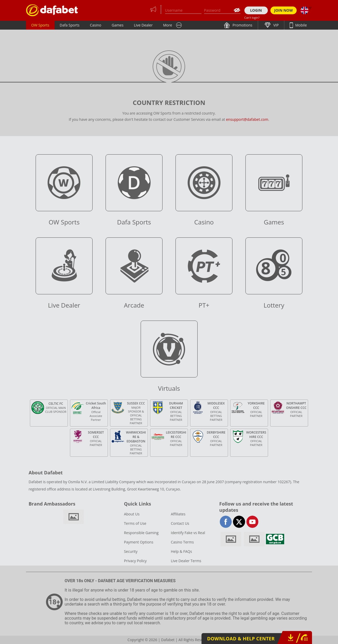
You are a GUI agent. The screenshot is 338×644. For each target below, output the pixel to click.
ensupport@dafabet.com (247, 119)
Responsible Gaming (141, 533)
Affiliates (178, 514)
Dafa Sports (70, 25)
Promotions (242, 25)
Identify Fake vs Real (188, 533)
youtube (252, 522)
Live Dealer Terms (186, 561)
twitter (239, 522)
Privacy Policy (135, 561)
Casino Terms (182, 542)
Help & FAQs (181, 551)
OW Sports (40, 25)
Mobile (301, 25)
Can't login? (252, 18)
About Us (132, 514)
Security (131, 551)
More (168, 25)
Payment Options (139, 542)
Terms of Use (135, 523)
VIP (276, 25)
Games (117, 25)
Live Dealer (143, 25)
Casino (96, 25)
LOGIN (256, 10)
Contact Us (180, 523)
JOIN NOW (284, 10)
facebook (226, 522)
